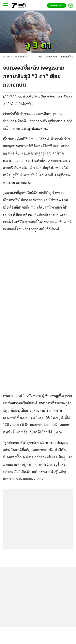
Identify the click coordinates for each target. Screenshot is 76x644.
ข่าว (40, 57)
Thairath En (56, 6)
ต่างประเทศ (51, 57)
